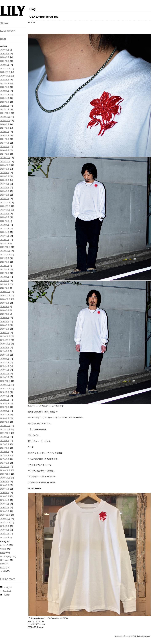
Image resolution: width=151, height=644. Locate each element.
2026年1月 (5, 65)
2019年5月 (5, 362)
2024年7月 (5, 132)
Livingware (5, 560)
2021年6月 (5, 269)
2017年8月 (5, 441)
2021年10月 (5, 254)
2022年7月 (5, 221)
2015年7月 (5, 534)
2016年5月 (5, 496)
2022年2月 (5, 240)
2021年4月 (5, 277)
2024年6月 (5, 135)
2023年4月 (5, 188)
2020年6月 (5, 314)
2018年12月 (5, 381)
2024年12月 (5, 113)
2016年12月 (5, 470)
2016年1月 (5, 511)
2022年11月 (5, 206)
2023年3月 (5, 191)
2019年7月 (5, 355)
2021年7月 (5, 266)
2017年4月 (5, 455)
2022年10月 (5, 210)
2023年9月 (5, 169)
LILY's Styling (6, 556)
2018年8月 (5, 396)
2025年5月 (5, 94)
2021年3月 (5, 281)
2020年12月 (5, 292)
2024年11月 (5, 117)
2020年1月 (5, 333)
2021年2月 (5, 284)
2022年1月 (5, 243)
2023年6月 (5, 180)
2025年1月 (5, 109)
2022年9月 (5, 214)
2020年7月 (5, 310)
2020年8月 (5, 307)
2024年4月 (5, 143)
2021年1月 (5, 288)
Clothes (3, 545)
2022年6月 (5, 225)
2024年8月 (5, 128)
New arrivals (8, 31)
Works (3, 568)
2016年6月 (5, 493)
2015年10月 (5, 522)
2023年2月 (5, 195)
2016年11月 (5, 474)
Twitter (5, 595)
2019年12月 (5, 336)
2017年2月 (5, 463)
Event (3, 553)
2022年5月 (5, 228)
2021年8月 (5, 262)
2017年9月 (5, 437)
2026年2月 (5, 61)
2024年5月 (5, 139)
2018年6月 (5, 403)
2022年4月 (5, 232)
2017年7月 (5, 444)
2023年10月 (5, 165)
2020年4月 (5, 322)
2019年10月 (5, 344)
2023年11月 (5, 162)
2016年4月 (5, 500)
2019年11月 (5, 340)
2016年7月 (5, 489)
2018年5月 (5, 407)
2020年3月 (5, 325)
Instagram (6, 587)
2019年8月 (5, 351)
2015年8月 (5, 530)
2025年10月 (5, 76)
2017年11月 (5, 429)
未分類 (3, 571)
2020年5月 (5, 318)
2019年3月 (5, 370)
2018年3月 (5, 414)
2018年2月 (5, 418)
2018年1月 (5, 422)
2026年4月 (5, 54)
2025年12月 (5, 68)
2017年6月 (5, 448)
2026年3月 (5, 57)
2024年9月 (5, 124)
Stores (4, 23)
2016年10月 (5, 478)
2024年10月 (5, 121)
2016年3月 (5, 504)
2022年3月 (5, 236)
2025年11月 (5, 72)
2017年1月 (5, 467)
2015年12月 (5, 515)
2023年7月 (5, 176)
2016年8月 (5, 485)
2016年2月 (5, 508)
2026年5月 (5, 50)
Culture (3, 549)
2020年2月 (5, 329)
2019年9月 (5, 348)
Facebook (6, 591)
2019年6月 (5, 359)
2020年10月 (5, 299)
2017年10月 (5, 433)
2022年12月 (5, 202)
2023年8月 (5, 173)
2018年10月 (5, 388)
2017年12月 (5, 426)
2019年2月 (5, 374)
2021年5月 (5, 273)
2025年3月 (5, 102)
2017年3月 (5, 459)
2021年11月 (5, 251)
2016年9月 (5, 482)
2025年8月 (5, 83)
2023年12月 (5, 158)
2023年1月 (5, 199)
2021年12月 (5, 247)
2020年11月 (5, 295)
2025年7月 (5, 87)
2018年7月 (5, 400)
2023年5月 (5, 184)
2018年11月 (5, 385)
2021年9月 (5, 258)
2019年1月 (5, 377)
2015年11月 (5, 519)
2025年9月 (5, 80)
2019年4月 (5, 366)
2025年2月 (5, 106)
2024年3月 (5, 147)
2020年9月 (5, 303)
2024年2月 (5, 150)
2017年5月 (5, 452)
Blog (3, 39)
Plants (3, 564)
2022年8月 (5, 217)
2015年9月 (5, 526)
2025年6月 (5, 91)
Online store (8, 579)
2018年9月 (5, 392)
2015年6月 (5, 537)
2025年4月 (5, 98)
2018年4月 (5, 411)
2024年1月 (5, 154)
